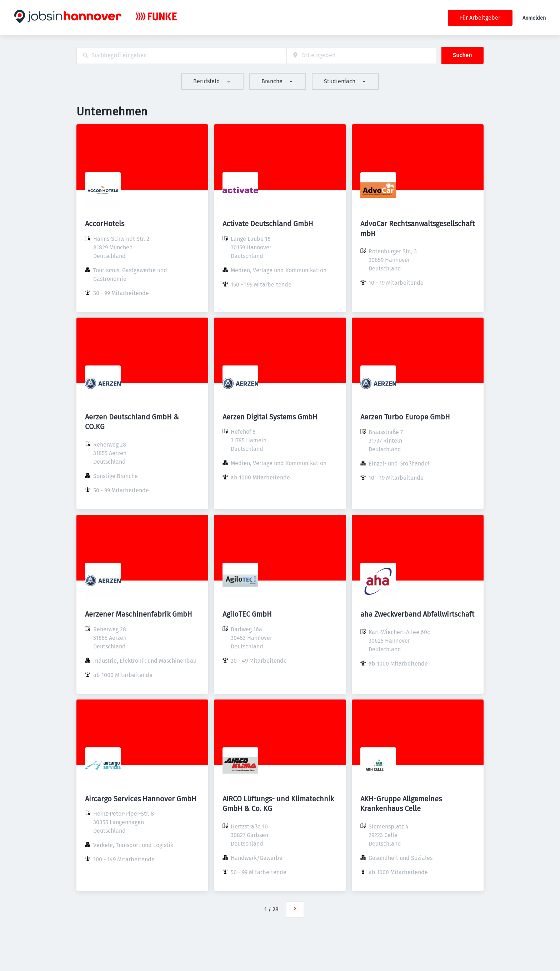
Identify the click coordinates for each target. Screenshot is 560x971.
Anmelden (534, 18)
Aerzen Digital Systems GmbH (270, 417)
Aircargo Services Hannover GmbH (141, 799)
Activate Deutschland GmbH (268, 224)
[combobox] (182, 56)
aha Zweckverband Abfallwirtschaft (417, 614)
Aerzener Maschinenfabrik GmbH (139, 614)
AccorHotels (105, 224)
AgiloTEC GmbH (247, 614)
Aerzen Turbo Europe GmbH (405, 417)
